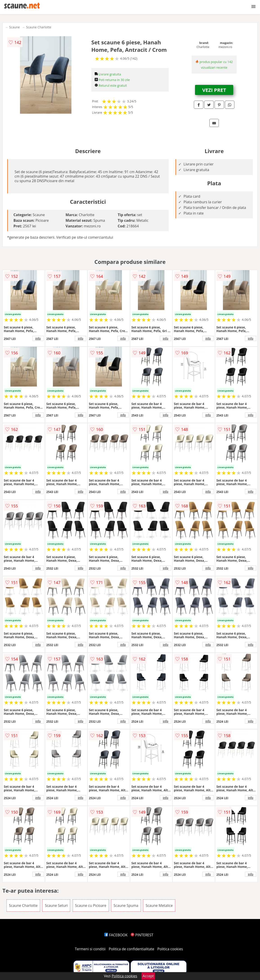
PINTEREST (142, 935)
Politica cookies (170, 949)
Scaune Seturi (56, 905)
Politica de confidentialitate (132, 949)
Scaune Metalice (159, 905)
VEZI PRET (214, 90)
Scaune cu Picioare (91, 905)
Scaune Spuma (126, 905)
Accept (148, 976)
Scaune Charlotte (39, 27)
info (38, 338)
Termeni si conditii (90, 949)
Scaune (15, 27)
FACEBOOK (116, 935)
